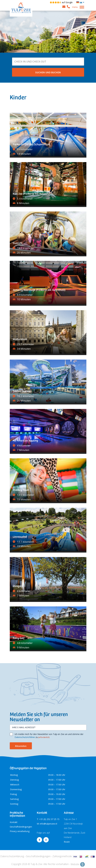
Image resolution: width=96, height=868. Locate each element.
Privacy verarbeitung (20, 831)
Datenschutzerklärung (12, 856)
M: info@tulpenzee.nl (47, 824)
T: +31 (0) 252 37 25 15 (48, 819)
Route (67, 842)
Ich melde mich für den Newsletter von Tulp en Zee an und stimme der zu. (49, 736)
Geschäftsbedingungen (21, 827)
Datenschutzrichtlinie (25, 737)
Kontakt (14, 822)
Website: (78, 864)
